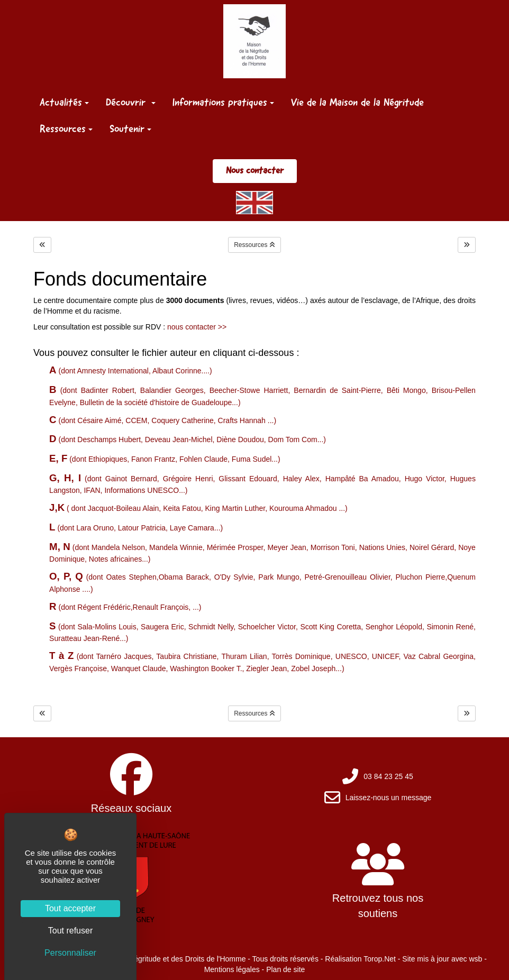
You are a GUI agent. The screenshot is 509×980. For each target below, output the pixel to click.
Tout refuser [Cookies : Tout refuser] (70, 931)
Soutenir (130, 129)
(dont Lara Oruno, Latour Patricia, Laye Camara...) (136, 528)
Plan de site (285, 969)
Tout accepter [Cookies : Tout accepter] (70, 908)
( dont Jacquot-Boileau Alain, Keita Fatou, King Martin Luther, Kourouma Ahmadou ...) (198, 508)
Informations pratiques (223, 102)
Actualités (64, 102)
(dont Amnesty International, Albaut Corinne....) (131, 371)
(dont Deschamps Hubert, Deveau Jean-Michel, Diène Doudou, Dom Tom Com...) (188, 439)
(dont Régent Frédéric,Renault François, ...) (125, 607)
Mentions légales (232, 969)
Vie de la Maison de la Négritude (357, 102)
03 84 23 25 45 (388, 776)
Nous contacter (255, 170)
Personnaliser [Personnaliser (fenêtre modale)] (70, 953)
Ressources (66, 129)
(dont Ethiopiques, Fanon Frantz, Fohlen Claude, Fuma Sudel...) (165, 459)
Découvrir (131, 102)
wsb (475, 959)
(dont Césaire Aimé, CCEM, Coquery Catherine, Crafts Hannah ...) (163, 420)
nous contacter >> (197, 327)
